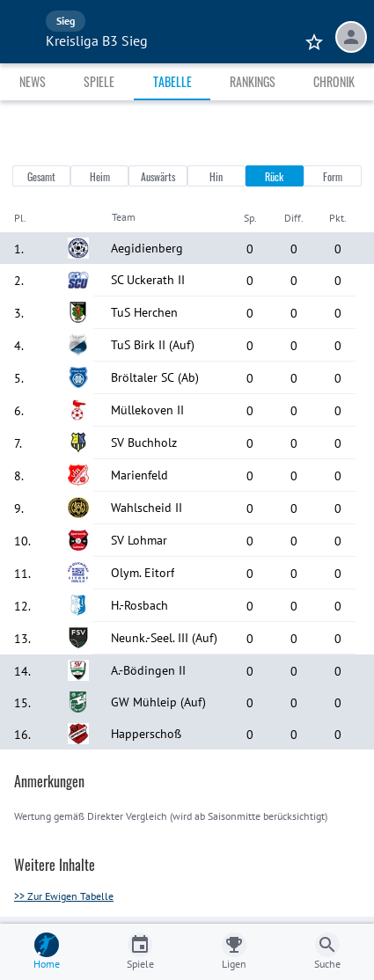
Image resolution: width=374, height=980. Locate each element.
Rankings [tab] (253, 81)
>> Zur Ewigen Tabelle (64, 896)
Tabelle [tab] (172, 81)
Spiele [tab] (99, 81)
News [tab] (33, 81)
